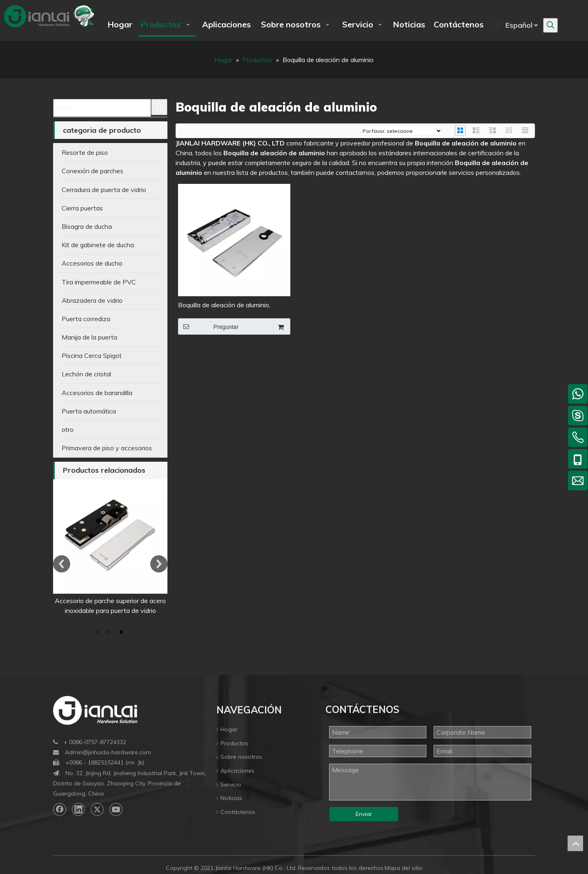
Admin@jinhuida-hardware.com (108, 752)
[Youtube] (116, 809)
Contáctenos (238, 812)
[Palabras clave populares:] (550, 25)
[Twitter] (97, 809)
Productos (234, 743)
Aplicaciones (237, 771)
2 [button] (110, 633)
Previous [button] (62, 564)
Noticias (231, 798)
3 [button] (122, 633)
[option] (110, 547)
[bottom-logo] (95, 710)
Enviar (364, 814)
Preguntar (208, 326)
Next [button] (159, 564)
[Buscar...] (102, 108)
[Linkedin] (78, 809)
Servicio (231, 785)
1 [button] (98, 633)
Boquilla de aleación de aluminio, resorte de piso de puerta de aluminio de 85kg (232, 305)
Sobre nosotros (241, 757)
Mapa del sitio (404, 868)
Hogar (229, 729)
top (575, 843)
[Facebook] (60, 809)
